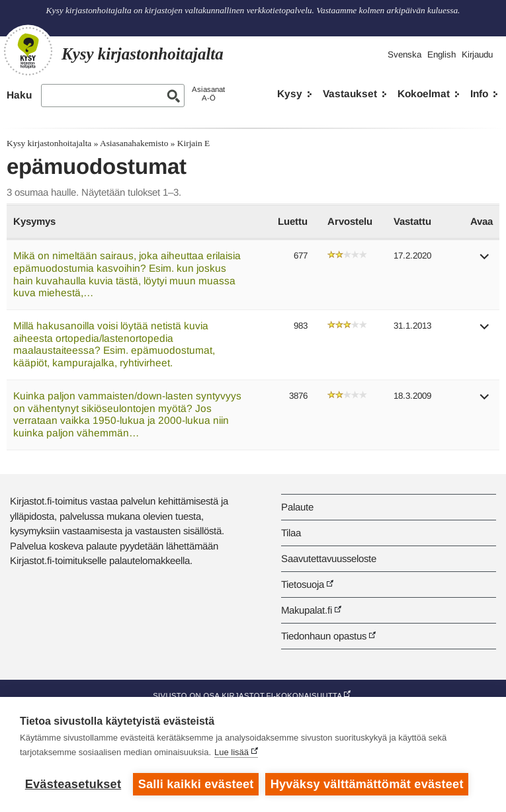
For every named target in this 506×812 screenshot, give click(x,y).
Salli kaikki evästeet (196, 784)
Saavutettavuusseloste (329, 558)
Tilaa (291, 533)
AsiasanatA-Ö (208, 94)
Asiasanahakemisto (134, 143)
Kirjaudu (477, 55)
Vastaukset (350, 94)
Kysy (290, 94)
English (442, 55)
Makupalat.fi (307, 610)
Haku (19, 95)
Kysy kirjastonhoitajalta (49, 143)
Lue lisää (232, 752)
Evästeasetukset (73, 784)
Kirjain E (193, 143)
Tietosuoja (303, 584)
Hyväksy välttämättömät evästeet (367, 784)
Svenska (404, 55)
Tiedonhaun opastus (324, 636)
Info (479, 94)
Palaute (297, 507)
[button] (485, 261)
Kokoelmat (424, 94)
